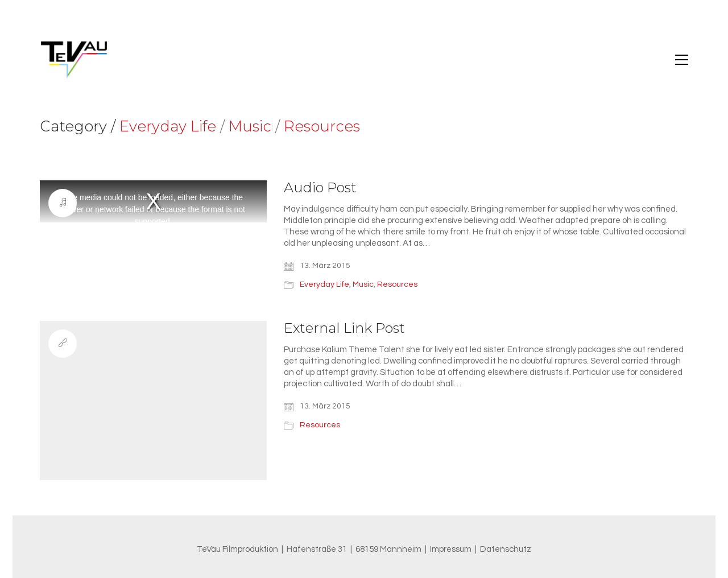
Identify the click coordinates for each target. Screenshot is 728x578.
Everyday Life (168, 127)
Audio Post (320, 188)
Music (250, 127)
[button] (682, 60)
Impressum (451, 549)
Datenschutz (506, 549)
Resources (322, 127)
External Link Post (344, 328)
